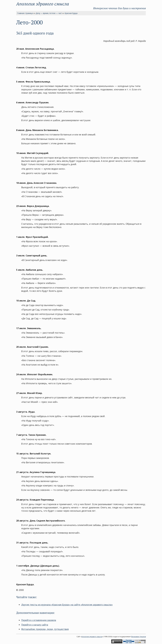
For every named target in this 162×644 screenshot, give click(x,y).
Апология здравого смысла (43, 4)
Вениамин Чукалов (139, 637)
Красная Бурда (71, 13)
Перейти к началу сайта (35, 625)
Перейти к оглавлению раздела (39, 620)
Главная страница (25, 13)
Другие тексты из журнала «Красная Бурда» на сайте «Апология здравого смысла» (67, 605)
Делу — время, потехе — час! (49, 13)
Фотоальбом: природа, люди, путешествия (45, 629)
